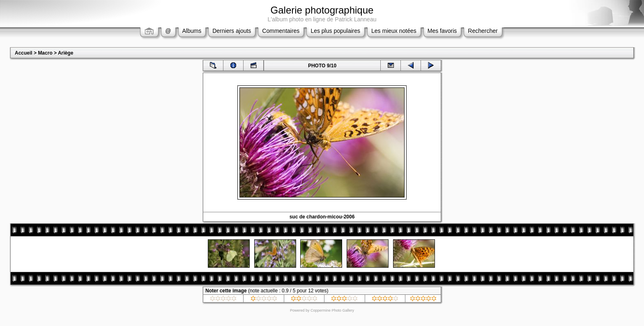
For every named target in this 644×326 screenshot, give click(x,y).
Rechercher (483, 31)
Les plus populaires (335, 31)
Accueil (24, 53)
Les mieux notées (394, 31)
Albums (192, 31)
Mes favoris (442, 31)
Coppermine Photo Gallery (332, 310)
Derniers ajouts (232, 31)
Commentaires (281, 31)
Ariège (66, 53)
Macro (45, 53)
